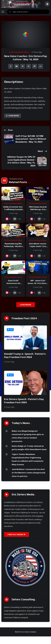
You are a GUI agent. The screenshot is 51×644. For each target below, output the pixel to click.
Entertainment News (19, 52)
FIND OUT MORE (17, 534)
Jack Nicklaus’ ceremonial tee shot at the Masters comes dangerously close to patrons (28, 473)
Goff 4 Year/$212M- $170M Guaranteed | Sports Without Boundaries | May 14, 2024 (31, 139)
